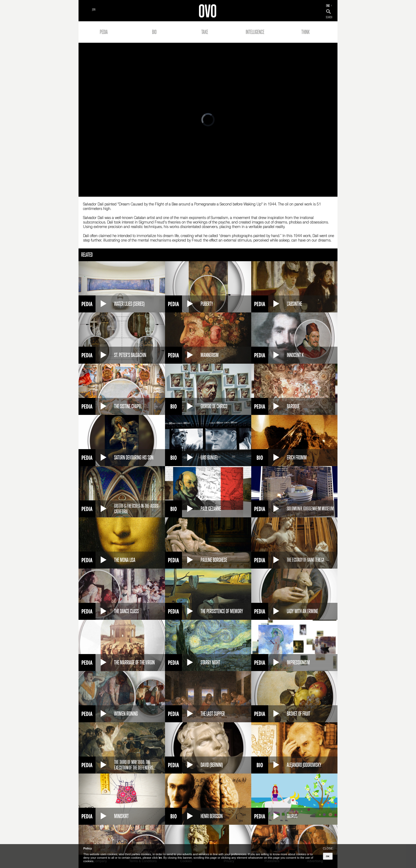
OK (328, 856)
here (160, 858)
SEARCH (329, 17)
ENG (328, 6)
